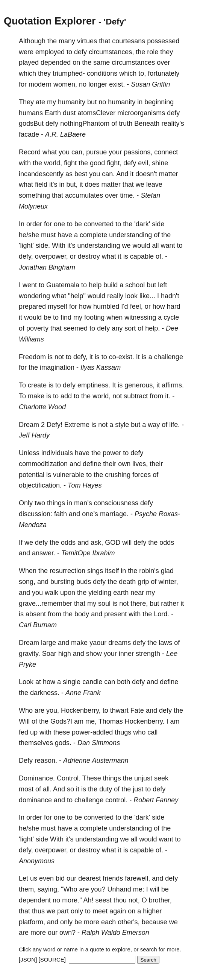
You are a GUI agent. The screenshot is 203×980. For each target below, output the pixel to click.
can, (78, 152)
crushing (118, 475)
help (95, 285)
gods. (63, 743)
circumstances (133, 62)
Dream (29, 425)
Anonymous (37, 861)
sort (130, 328)
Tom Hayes (85, 485)
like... (147, 296)
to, (142, 73)
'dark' (142, 224)
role (153, 52)
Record (30, 152)
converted (99, 224)
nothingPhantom (85, 123)
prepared (32, 306)
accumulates (84, 195)
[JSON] (28, 959)
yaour (98, 643)
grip (143, 582)
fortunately (164, 73)
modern (40, 84)
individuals (57, 453)
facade (29, 134)
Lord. (161, 614)
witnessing (140, 317)
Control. (69, 778)
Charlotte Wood (42, 407)
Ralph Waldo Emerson (115, 933)
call (152, 732)
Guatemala (63, 285)
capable (142, 256)
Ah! (89, 900)
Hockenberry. (145, 721)
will (127, 543)
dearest (89, 878)
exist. (117, 84)
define (92, 464)
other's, (129, 922)
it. (168, 396)
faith (61, 514)
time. (127, 195)
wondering (34, 296)
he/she (29, 235)
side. (43, 245)
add (66, 396)
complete (93, 235)
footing (94, 317)
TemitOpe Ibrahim (88, 553)
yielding (100, 593)
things (56, 503)
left (162, 285)
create (37, 385)
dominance (35, 800)
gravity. (30, 654)
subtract (136, 396)
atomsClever (96, 113)
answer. (44, 553)
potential (32, 475)
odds (68, 543)
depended (56, 62)
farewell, (137, 878)
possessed (163, 41)
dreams (120, 643)
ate (40, 102)
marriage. (114, 514)
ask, (97, 543)
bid (60, 878)
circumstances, (111, 52)
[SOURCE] (52, 959)
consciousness (116, 503)
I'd (124, 306)
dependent (35, 900)
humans (31, 113)
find (66, 317)
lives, (140, 464)
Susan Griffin (150, 84)
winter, (168, 582)
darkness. (45, 693)
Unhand (119, 889)
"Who (69, 889)
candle (92, 682)
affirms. (173, 385)
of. (159, 256)
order (34, 224)
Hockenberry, (81, 710)
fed (23, 732)
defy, (26, 256)
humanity (72, 102)
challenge (169, 357)
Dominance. (37, 778)
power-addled (92, 732)
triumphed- (69, 73)
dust (69, 113)
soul (104, 604)
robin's (149, 571)
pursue (96, 152)
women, (65, 84)
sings (95, 571)
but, (72, 184)
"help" (77, 296)
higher (152, 911)
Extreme (77, 425)
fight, (114, 163)
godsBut (31, 123)
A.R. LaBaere (65, 134)
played (29, 62)
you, (53, 710)
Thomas (111, 721)
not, (134, 900)
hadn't (170, 296)
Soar (49, 654)
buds (84, 582)
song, (27, 582)
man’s (83, 503)
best (81, 174)
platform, (32, 922)
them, (27, 889)
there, (139, 604)
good (97, 163)
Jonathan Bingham (47, 267)
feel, (136, 306)
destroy (89, 256)
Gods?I (61, 721)
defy (80, 52)
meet (100, 911)
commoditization (43, 464)
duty (106, 789)
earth (121, 593)
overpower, (52, 256)
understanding (130, 235)
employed (50, 52)
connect (166, 152)
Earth (53, 113)
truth (126, 123)
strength (148, 654)
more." (72, 900)
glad (167, 571)
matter (169, 174)
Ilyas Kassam (101, 367)
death (127, 582)
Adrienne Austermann (96, 761)
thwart (119, 710)
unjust (143, 778)
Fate (137, 710)
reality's (173, 123)
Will (24, 721)
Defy (26, 761)
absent (36, 614)
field (41, 184)
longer (98, 84)
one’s (90, 514)
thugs (123, 732)
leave (154, 184)
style (122, 425)
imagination (57, 367)
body (82, 614)
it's (53, 184)
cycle (171, 317)
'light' (26, 245)
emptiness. (94, 385)
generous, (139, 385)
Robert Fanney (156, 800)
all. (47, 789)
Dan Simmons (99, 743)
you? (98, 889)
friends (113, 878)
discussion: (36, 514)
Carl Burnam (38, 625)
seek (161, 778)
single (72, 682)
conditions (102, 73)
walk (52, 593)
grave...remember (45, 604)
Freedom (32, 357)
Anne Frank (83, 693)
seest (104, 900)
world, (53, 163)
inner (126, 654)
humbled (106, 306)
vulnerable (69, 475)
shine (160, 163)
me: (139, 889)
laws (165, 643)
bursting (62, 582)
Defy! (55, 425)
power (112, 453)
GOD (113, 543)
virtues (87, 41)
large (48, 643)
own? (67, 933)
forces (142, 475)
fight (70, 163)
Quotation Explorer (50, 21)
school (135, 285)
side (158, 224)
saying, (48, 889)
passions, (138, 152)
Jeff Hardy (34, 435)
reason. (46, 761)
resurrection (67, 571)
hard (174, 306)
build (111, 285)
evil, (144, 163)
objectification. (40, 485)
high (65, 654)
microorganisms (141, 113)
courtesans (129, 41)
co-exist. (122, 357)
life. (174, 425)
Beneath (147, 123)
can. (108, 174)
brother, (160, 900)
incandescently (41, 174)
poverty (37, 328)
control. (116, 800)
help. (152, 328)
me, (91, 721)
